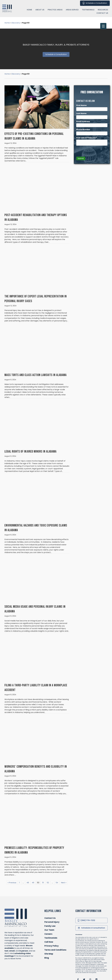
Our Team (49, 909)
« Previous (12, 861)
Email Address (83, 100)
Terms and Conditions (55, 928)
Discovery (16, 52)
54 (57, 861)
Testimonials (51, 917)
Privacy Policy (52, 925)
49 (33, 861)
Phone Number (83, 108)
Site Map (49, 933)
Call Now (49, 921)
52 (48, 861)
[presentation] (94, 130)
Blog (47, 936)
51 (43, 861)
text (6, 929)
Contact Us (50, 897)
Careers (48, 913)
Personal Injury (52, 901)
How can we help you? (87, 116)
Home (7, 52)
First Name (82, 84)
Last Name (82, 92)
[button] (78, 958)
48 (28, 861)
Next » (64, 861)
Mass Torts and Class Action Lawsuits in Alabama (36, 354)
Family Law (50, 905)
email (12, 929)
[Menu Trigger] (103, 5)
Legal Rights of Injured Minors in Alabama (30, 430)
